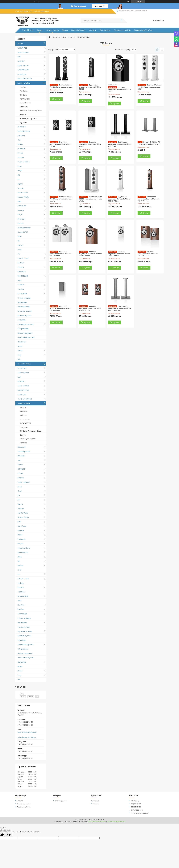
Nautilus (23, 87)
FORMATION (25, 99)
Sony (19, 355)
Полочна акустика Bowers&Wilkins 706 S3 (90, 144)
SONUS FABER (23, 258)
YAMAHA (21, 285)
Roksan (20, 245)
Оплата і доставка (78, 30)
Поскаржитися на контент (97, 822)
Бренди (40, 30)
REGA (20, 236)
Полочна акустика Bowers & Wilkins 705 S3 (120, 89)
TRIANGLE (21, 272)
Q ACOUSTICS (23, 232)
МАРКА (20, 43)
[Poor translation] (8, 835)
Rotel (20, 250)
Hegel (20, 171)
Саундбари (22, 320)
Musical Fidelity (23, 197)
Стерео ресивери (24, 298)
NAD (19, 201)
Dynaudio (21, 135)
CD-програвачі (23, 329)
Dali (19, 140)
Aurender (21, 61)
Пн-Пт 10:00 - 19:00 (137, 810)
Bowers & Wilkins (24, 83)
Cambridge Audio (24, 131)
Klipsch (20, 184)
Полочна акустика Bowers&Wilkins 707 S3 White (61, 308)
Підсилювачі (22, 302)
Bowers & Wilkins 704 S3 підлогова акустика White (149, 87)
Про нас (20, 801)
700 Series (24, 91)
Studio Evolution (24, 162)
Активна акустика (24, 315)
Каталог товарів (52, 30)
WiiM (19, 280)
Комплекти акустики (26, 324)
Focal (20, 166)
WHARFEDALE (23, 276)
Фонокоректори (24, 307)
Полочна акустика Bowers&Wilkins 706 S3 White (119, 254)
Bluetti (20, 346)
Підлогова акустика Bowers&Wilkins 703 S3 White (119, 199)
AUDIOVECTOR (23, 70)
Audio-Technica (23, 65)
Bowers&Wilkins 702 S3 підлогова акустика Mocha (61, 199)
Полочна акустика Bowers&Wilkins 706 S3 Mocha (148, 254)
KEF (19, 179)
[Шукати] (121, 21)
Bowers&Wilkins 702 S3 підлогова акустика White (90, 199)
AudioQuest (22, 74)
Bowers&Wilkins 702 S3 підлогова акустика (61, 86)
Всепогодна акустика (28, 118)
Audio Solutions (23, 52)
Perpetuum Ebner (24, 228)
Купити (58, 99)
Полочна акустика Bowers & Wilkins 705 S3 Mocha (90, 254)
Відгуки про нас (61, 801)
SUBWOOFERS (25, 103)
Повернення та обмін (122, 30)
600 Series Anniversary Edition (31, 111)
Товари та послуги (59, 37)
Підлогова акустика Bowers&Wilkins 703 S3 (90, 87)
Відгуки (65, 30)
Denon (20, 144)
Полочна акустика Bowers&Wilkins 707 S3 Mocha (90, 308)
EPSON (20, 153)
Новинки (96, 801)
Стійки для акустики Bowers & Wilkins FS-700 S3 (120, 144)
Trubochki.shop (28, 30)
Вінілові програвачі (25, 333)
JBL (19, 175)
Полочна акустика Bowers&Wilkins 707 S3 (61, 144)
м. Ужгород (135, 801)
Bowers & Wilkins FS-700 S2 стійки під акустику (149, 143)
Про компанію (105, 30)
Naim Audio (22, 206)
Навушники (24, 107)
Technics (21, 263)
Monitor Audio (23, 193)
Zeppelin (23, 115)
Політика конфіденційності (116, 822)
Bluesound (22, 127)
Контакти (93, 30)
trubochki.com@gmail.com (140, 813)
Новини (96, 804)
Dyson (20, 351)
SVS (19, 254)
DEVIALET (21, 149)
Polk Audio (22, 219)
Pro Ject (20, 223)
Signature (23, 122)
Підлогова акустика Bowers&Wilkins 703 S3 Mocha (148, 199)
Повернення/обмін (24, 807)
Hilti (19, 359)
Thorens (21, 267)
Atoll (19, 57)
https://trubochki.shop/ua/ (27, 732)
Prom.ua (101, 819)
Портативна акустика (26, 337)
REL (19, 241)
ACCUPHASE (22, 48)
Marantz (21, 188)
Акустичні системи (25, 311)
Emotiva (21, 157)
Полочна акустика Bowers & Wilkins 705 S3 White (61, 254)
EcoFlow (21, 289)
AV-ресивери (22, 293)
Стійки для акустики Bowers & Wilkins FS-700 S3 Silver (120, 308)
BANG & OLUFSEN (25, 79)
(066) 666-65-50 (136, 804)
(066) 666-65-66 (136, 807)
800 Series (24, 95)
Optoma (21, 210)
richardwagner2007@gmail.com (28, 737)
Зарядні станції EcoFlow (143, 30)
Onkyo (20, 214)
